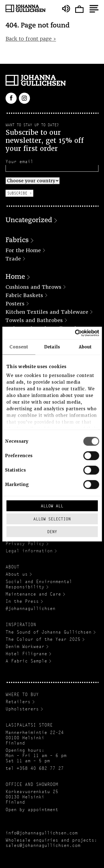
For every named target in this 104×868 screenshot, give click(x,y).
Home (15, 277)
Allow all (52, 506)
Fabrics (17, 241)
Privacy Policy (25, 544)
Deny (52, 532)
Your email (19, 162)
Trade (13, 259)
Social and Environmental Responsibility (39, 584)
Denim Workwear (25, 646)
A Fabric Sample (26, 661)
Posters (15, 304)
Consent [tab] (19, 347)
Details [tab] (52, 347)
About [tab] (85, 347)
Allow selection (52, 519)
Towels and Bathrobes (34, 320)
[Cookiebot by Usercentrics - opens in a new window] (75, 333)
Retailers (18, 702)
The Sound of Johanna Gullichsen (49, 632)
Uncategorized (29, 221)
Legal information (29, 551)
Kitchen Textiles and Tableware (47, 312)
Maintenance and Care (33, 594)
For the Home (23, 250)
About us (17, 574)
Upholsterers (22, 709)
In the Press (22, 601)
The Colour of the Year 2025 (43, 639)
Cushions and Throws (33, 287)
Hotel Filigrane (26, 654)
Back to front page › (31, 39)
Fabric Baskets (24, 295)
